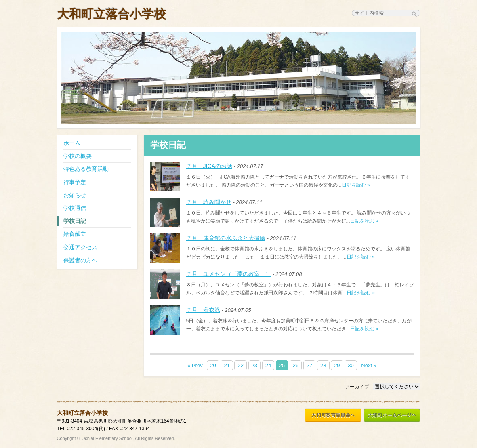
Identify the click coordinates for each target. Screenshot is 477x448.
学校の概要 (78, 156)
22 (240, 365)
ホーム (72, 143)
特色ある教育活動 (86, 169)
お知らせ (75, 195)
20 (213, 365)
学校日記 (75, 221)
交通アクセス (80, 247)
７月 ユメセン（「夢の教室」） (229, 274)
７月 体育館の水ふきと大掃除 (226, 238)
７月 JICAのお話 (209, 166)
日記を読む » (356, 185)
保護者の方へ (80, 260)
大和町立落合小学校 (111, 14)
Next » (369, 365)
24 (268, 365)
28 (323, 365)
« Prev (195, 365)
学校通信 (75, 208)
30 (351, 365)
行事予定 (75, 182)
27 (309, 365)
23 (254, 365)
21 (227, 365)
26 (296, 365)
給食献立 (75, 234)
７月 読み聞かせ (209, 202)
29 (337, 365)
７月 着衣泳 (203, 310)
